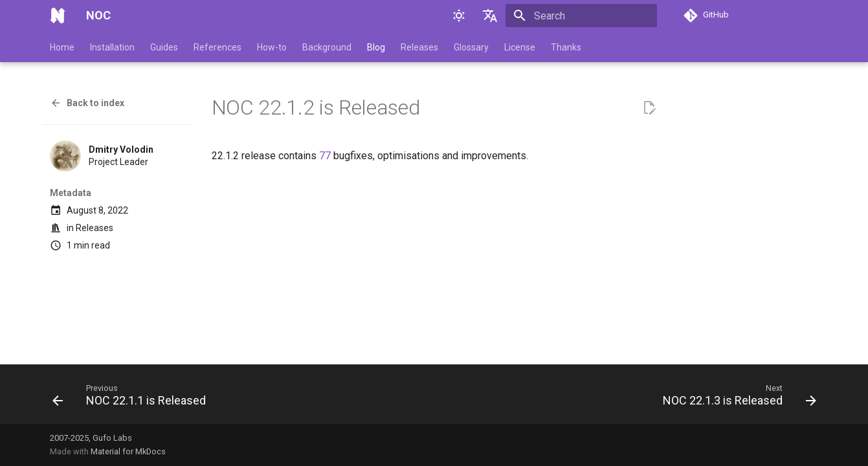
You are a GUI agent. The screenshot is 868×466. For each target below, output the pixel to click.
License (520, 47)
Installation (112, 47)
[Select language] (490, 16)
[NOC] (58, 16)
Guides (164, 47)
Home (62, 47)
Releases (419, 47)
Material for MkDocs (128, 451)
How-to (272, 47)
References (217, 47)
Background (327, 47)
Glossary (471, 47)
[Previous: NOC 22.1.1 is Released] (133, 398)
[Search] (581, 16)
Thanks (566, 47)
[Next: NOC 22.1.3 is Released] (736, 398)
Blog (376, 47)
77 (325, 156)
